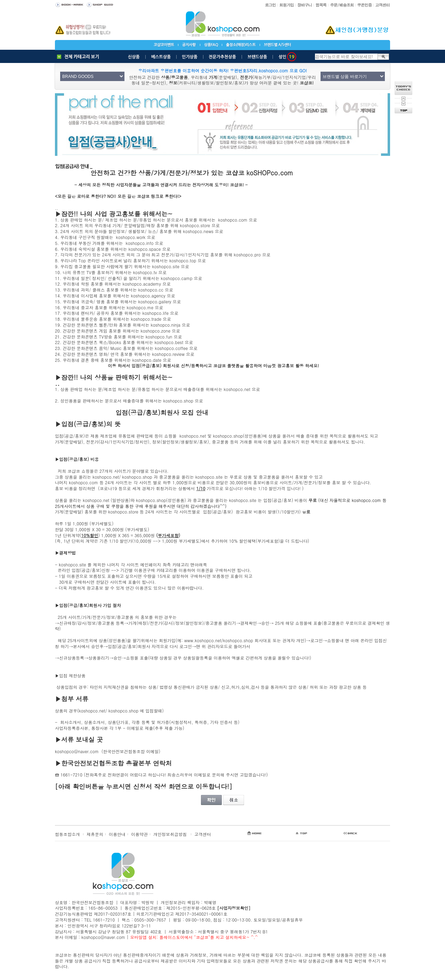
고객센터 (203, 834)
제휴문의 (95, 834)
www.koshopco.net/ (204, 640)
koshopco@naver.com (77, 751)
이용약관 (139, 834)
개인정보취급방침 (170, 834)
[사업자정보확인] (234, 908)
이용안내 (117, 834)
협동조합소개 (67, 834)
